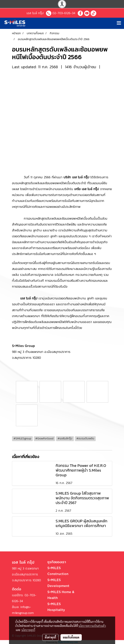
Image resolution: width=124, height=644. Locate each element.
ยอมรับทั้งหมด (71, 637)
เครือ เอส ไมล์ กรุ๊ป (87, 189)
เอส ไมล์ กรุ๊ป (29, 298)
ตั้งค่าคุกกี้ (50, 637)
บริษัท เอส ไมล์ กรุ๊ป (76, 177)
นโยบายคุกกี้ (28, 630)
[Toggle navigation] (119, 23)
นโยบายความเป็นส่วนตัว (92, 626)
